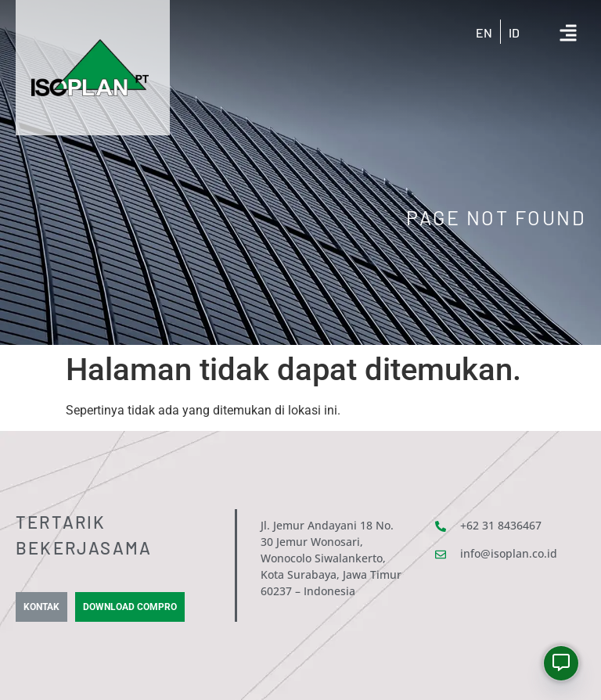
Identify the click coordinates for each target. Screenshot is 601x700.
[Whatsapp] (561, 663)
